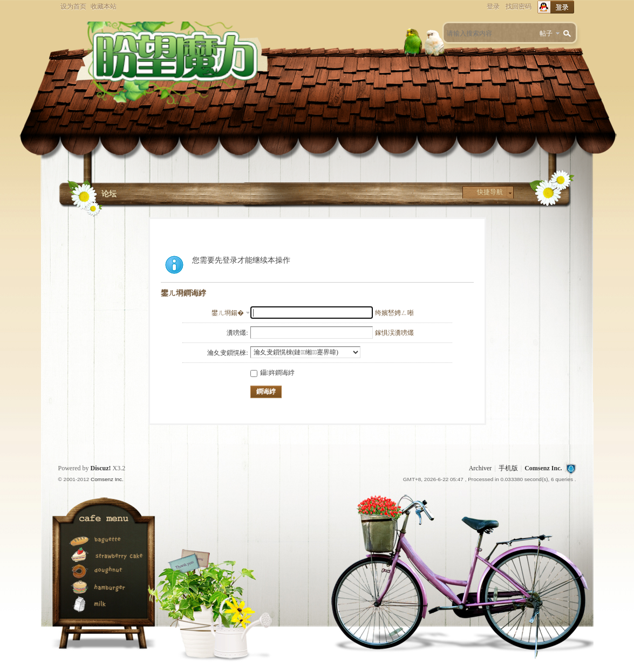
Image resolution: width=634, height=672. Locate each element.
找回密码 (519, 6)
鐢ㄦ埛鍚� (228, 313)
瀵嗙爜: (237, 333)
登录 (493, 6)
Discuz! (101, 468)
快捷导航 (490, 192)
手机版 (508, 468)
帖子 (546, 33)
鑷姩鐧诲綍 (272, 373)
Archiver (480, 468)
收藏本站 (104, 6)
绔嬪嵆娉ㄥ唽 (394, 313)
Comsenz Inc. (543, 468)
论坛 (109, 194)
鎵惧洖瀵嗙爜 (394, 333)
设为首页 (73, 6)
